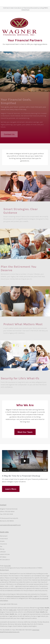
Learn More (11, 492)
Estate (2, 541)
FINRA (11, 610)
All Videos (3, 557)
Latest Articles (5, 554)
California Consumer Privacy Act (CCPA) (19, 596)
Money (2, 549)
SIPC (15, 610)
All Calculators (5, 560)
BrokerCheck (4, 570)
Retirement (4, 536)
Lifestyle (3, 552)
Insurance (3, 544)
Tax (1, 546)
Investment (4, 539)
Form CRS (7, 566)
